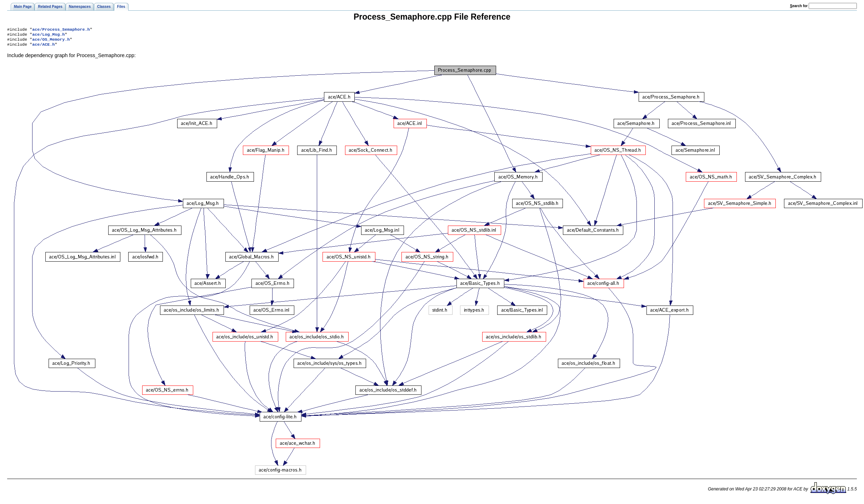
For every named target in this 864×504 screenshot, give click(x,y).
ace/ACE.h (43, 47)
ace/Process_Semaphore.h (61, 30)
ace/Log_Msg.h (48, 36)
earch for (799, 6)
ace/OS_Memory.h (51, 41)
